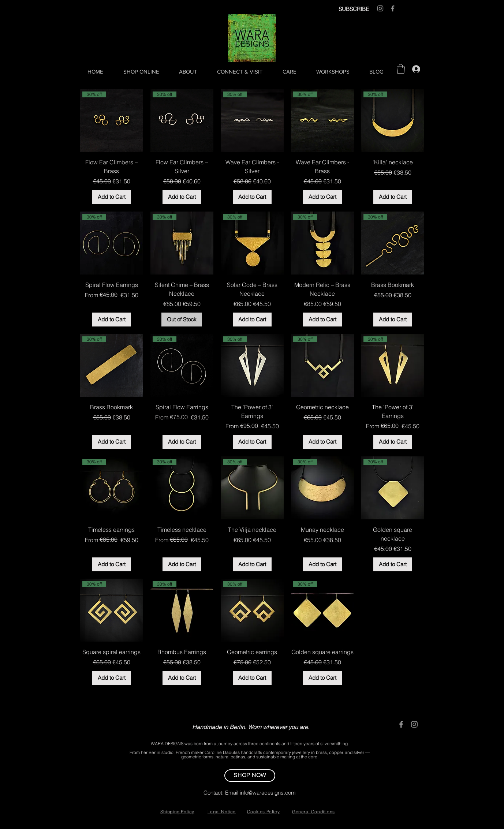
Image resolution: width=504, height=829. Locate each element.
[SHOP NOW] (250, 776)
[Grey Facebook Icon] (393, 8)
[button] (401, 69)
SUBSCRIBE (354, 9)
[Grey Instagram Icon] (380, 8)
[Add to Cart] (112, 197)
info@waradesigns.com (268, 793)
